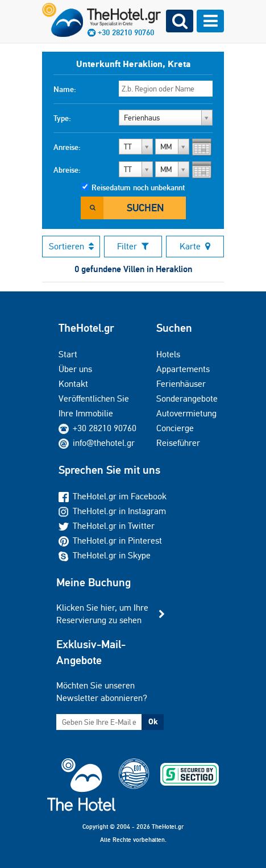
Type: (62, 118)
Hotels (168, 354)
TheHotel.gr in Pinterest (110, 541)
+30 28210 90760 (105, 428)
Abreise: (67, 170)
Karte (195, 246)
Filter (133, 246)
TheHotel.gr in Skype (105, 555)
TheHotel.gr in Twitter (107, 526)
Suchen (145, 208)
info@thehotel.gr (97, 443)
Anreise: (67, 147)
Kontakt (73, 384)
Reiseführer (178, 443)
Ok (153, 721)
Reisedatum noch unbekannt (138, 187)
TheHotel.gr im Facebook (113, 496)
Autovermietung (186, 413)
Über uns (75, 369)
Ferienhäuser (181, 384)
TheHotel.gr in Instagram (112, 511)
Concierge (175, 428)
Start (68, 354)
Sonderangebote (187, 398)
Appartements (183, 369)
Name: (65, 89)
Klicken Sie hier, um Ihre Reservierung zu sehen (102, 614)
